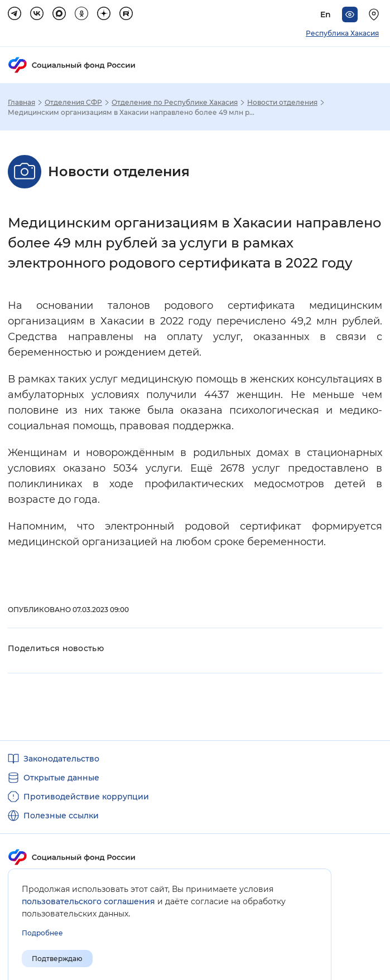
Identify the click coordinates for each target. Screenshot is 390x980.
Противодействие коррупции (86, 797)
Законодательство (61, 759)
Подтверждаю (57, 959)
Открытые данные (61, 778)
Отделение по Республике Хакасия (175, 103)
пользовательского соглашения (88, 901)
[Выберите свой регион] (375, 14)
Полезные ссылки (61, 816)
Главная (21, 103)
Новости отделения (282, 103)
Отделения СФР (73, 103)
